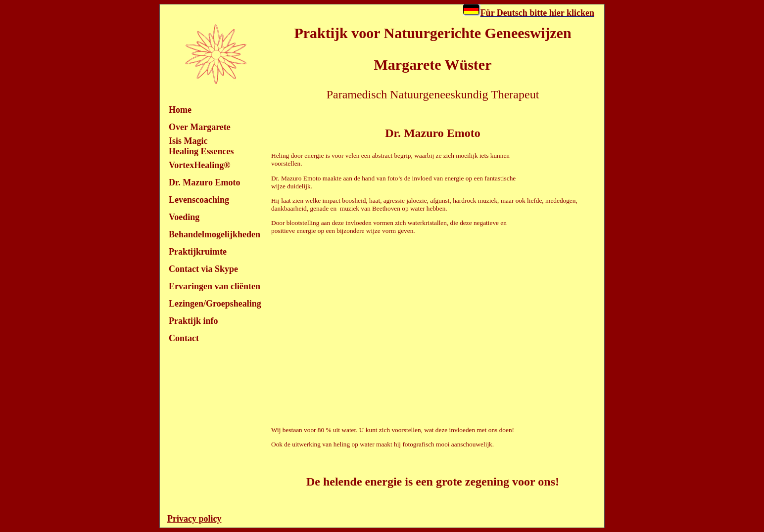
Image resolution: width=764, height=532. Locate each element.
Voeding (184, 217)
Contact (184, 338)
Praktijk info (193, 321)
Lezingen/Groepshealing (215, 304)
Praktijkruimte (198, 252)
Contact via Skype (203, 269)
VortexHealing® (200, 165)
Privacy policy (194, 519)
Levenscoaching (199, 200)
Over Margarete (200, 127)
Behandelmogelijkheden (215, 234)
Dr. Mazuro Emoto (204, 182)
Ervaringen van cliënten (215, 286)
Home (180, 110)
